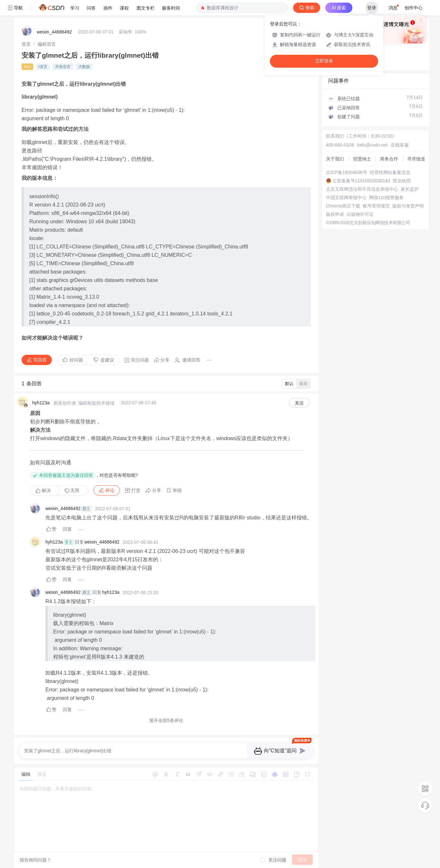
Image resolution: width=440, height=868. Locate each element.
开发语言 (63, 67)
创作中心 (414, 8)
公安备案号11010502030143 (361, 181)
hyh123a (41, 403)
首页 (26, 44)
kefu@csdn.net (372, 145)
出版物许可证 (360, 214)
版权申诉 (335, 214)
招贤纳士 (362, 159)
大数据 (84, 67)
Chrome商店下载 (343, 206)
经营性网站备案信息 (390, 172)
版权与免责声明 (408, 206)
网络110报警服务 (386, 198)
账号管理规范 (376, 206)
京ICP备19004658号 (347, 172)
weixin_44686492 (54, 32)
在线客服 (400, 145)
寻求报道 (416, 159)
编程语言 (47, 44)
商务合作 (389, 159)
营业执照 (402, 181)
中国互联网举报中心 (346, 198)
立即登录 (324, 61)
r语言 (43, 67)
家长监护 (410, 189)
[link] (26, 44)
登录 (372, 8)
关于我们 (335, 159)
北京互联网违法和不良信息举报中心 (362, 189)
